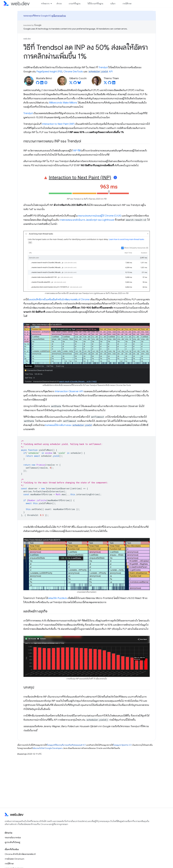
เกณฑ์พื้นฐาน (75, 4)
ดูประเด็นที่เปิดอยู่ (12, 842)
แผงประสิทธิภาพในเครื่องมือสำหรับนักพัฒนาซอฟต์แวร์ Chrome (59, 300)
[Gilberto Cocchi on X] (71, 83)
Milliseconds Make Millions (63, 103)
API (100, 72)
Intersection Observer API (69, 391)
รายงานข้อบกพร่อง (13, 838)
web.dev (27, 39)
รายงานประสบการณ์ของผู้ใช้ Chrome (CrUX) (99, 216)
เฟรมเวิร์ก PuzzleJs (57, 598)
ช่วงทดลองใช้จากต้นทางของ (68, 425)
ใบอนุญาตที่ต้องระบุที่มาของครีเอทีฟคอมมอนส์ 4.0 (66, 745)
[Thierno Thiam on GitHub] (110, 83)
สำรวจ (59, 4)
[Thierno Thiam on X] (105, 83)
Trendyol (103, 67)
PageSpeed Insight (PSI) (49, 72)
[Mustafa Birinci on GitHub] (38, 83)
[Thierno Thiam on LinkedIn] (114, 83)
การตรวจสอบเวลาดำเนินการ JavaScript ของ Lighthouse (87, 220)
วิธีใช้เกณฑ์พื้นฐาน (95, 4)
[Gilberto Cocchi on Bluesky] (79, 83)
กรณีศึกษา (127, 4)
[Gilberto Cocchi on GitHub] (75, 83)
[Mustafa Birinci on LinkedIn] (42, 83)
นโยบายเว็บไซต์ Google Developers (48, 748)
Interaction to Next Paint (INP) (58, 124)
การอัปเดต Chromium (15, 859)
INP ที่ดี (77, 151)
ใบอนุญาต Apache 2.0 (122, 745)
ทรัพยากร (45, 4)
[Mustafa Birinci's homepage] (46, 83)
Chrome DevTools (73, 72)
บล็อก (113, 4)
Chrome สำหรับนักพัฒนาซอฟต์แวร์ (20, 854)
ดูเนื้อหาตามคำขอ (59, 16)
